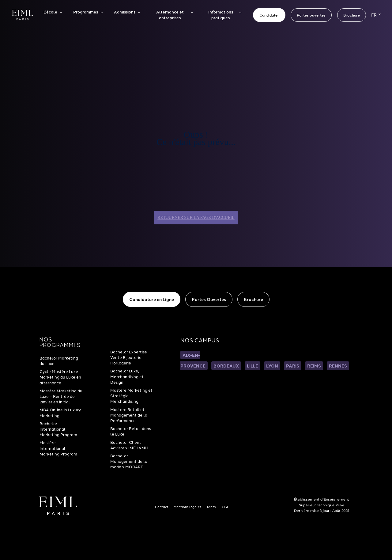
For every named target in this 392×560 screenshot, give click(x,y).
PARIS (293, 366)
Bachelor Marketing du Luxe (59, 360)
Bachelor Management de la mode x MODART (129, 461)
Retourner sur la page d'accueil (196, 217)
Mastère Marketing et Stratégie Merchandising (131, 395)
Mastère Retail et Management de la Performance (129, 415)
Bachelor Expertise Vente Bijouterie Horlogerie (129, 357)
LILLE (253, 366)
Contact (162, 507)
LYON (272, 366)
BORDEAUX (226, 366)
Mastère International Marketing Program (58, 448)
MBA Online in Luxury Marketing (60, 412)
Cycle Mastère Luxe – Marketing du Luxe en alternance (60, 377)
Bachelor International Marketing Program (58, 429)
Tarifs (211, 507)
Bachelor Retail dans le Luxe (131, 431)
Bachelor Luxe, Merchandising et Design (127, 376)
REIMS (314, 366)
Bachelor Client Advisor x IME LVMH (129, 445)
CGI (225, 507)
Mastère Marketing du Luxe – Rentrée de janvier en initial (61, 396)
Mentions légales (187, 507)
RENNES (338, 366)
